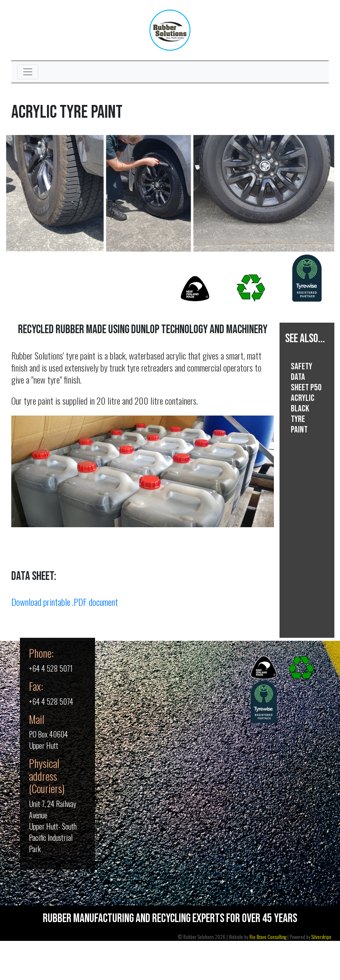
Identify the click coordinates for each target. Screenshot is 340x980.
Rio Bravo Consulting (268, 937)
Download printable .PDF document (65, 602)
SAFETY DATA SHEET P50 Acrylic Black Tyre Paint (306, 398)
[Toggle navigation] (28, 72)
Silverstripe (321, 937)
